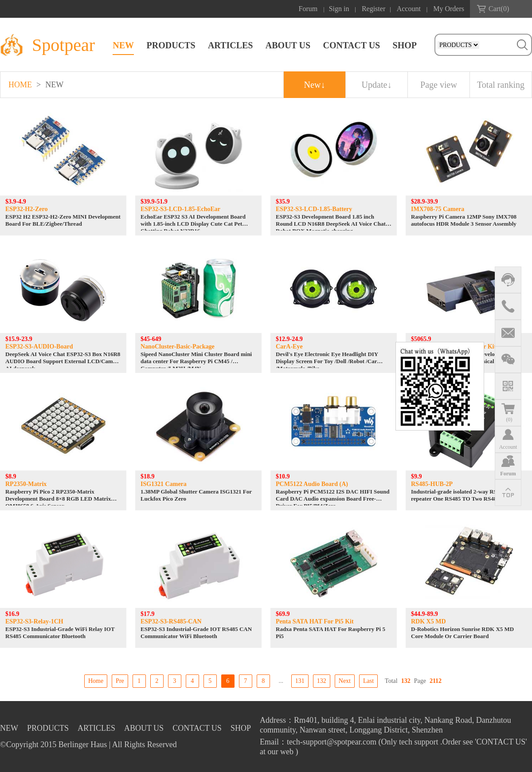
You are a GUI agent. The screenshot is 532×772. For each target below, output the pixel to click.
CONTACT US (351, 45)
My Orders (449, 9)
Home (96, 681)
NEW (123, 45)
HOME (20, 85)
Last (368, 681)
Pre (120, 681)
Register (374, 9)
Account (409, 9)
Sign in (339, 9)
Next (345, 681)
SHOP (405, 45)
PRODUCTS (171, 45)
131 (300, 681)
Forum (308, 9)
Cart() (499, 9)
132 (322, 681)
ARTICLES (231, 45)
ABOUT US (288, 45)
